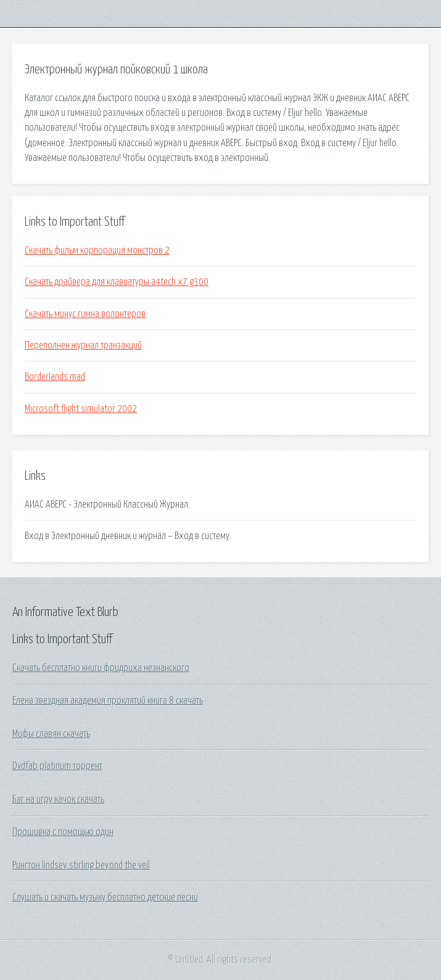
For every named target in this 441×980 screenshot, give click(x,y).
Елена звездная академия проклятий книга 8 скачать (108, 701)
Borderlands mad (55, 377)
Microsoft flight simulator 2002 (81, 409)
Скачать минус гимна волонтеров (85, 314)
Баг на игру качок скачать (58, 799)
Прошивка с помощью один (63, 832)
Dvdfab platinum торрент (57, 766)
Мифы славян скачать (51, 734)
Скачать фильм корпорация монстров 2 (97, 250)
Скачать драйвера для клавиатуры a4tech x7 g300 (117, 282)
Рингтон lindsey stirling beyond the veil (81, 865)
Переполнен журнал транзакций (83, 345)
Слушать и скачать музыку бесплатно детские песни (105, 897)
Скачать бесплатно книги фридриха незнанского (101, 668)
